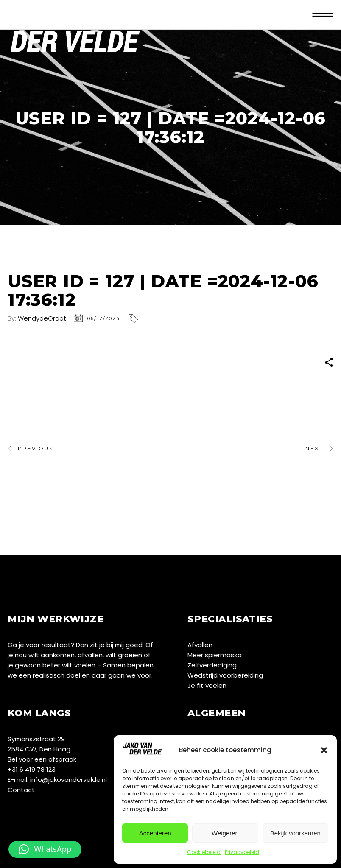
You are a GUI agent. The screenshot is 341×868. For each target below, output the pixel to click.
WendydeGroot (42, 318)
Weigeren (225, 833)
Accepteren (155, 833)
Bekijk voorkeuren (295, 833)
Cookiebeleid (204, 852)
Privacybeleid (242, 852)
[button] (324, 750)
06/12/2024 (104, 318)
